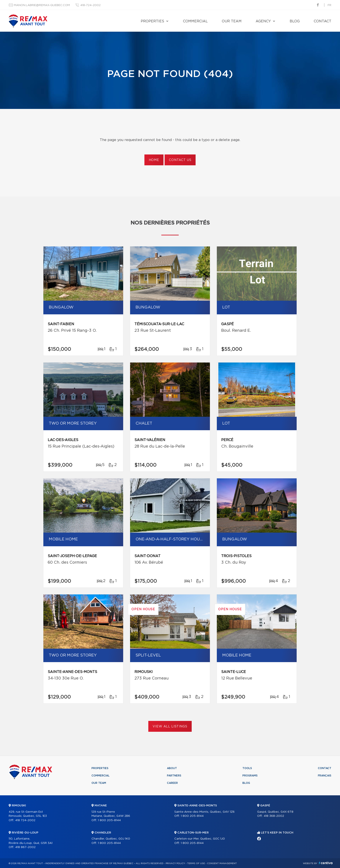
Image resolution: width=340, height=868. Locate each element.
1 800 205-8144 (109, 820)
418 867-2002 (25, 847)
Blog (295, 21)
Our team (232, 21)
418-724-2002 (90, 5)
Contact (323, 21)
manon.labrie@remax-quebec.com (42, 5)
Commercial (195, 21)
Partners (174, 776)
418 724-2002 (25, 820)
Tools (247, 768)
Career (172, 783)
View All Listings (170, 727)
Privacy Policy (175, 863)
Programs (250, 776)
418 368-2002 (274, 816)
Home (154, 160)
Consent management (222, 863)
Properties (152, 21)
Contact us (180, 160)
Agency (263, 21)
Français (325, 776)
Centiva (326, 863)
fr (329, 5)
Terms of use (196, 863)
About (172, 768)
